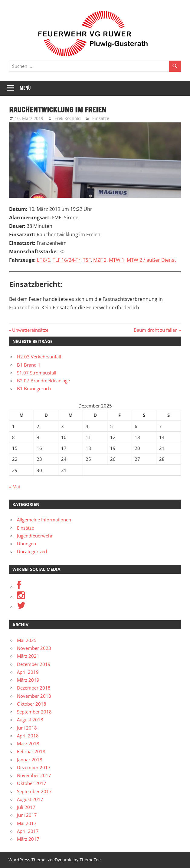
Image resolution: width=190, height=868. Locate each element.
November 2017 (34, 775)
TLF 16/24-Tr (67, 260)
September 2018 (34, 712)
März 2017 (28, 839)
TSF (87, 260)
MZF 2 (100, 260)
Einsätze (101, 118)
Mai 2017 (27, 823)
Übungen (26, 544)
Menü (25, 88)
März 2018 (28, 743)
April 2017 (28, 831)
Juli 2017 (26, 807)
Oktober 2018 (32, 704)
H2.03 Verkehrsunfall (39, 357)
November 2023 (34, 648)
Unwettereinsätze (30, 330)
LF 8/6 (44, 260)
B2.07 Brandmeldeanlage (43, 381)
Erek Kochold (68, 118)
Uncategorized (32, 551)
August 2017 (30, 799)
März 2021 (28, 656)
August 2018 (30, 720)
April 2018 (28, 736)
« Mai (15, 487)
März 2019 (28, 680)
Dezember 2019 (34, 664)
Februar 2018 (31, 751)
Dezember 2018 (34, 688)
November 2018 (34, 696)
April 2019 (28, 672)
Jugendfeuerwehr (35, 536)
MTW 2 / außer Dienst (151, 260)
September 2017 (34, 791)
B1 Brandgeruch (34, 388)
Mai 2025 (27, 640)
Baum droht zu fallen (156, 330)
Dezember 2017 (34, 767)
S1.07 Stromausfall (37, 373)
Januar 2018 (30, 760)
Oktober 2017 (32, 783)
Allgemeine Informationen (44, 520)
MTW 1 (117, 260)
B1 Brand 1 (29, 365)
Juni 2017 (27, 815)
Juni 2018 (27, 728)
